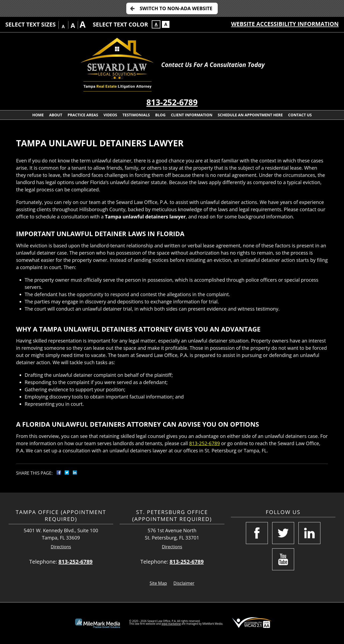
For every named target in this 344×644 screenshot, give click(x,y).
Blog (160, 115)
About (56, 115)
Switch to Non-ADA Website (176, 8)
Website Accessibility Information (285, 24)
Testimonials (136, 115)
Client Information (192, 115)
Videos (110, 115)
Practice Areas (83, 115)
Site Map (158, 583)
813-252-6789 (172, 102)
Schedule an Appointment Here (250, 115)
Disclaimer (184, 583)
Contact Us (300, 115)
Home (38, 115)
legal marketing (171, 624)
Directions (61, 547)
